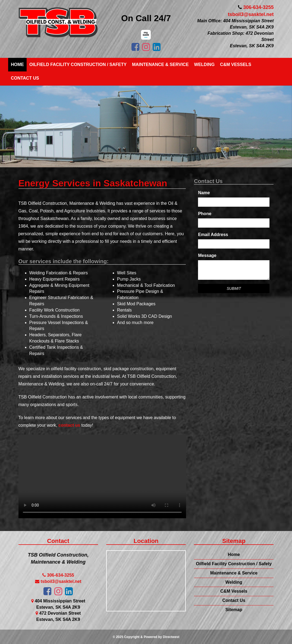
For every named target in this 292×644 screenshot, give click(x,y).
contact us (69, 425)
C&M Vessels (236, 65)
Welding (205, 65)
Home (17, 65)
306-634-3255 (258, 7)
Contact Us (25, 78)
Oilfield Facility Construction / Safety (78, 65)
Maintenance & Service (160, 65)
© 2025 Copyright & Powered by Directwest (146, 637)
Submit (234, 288)
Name (204, 193)
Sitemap (234, 610)
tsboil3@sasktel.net (251, 14)
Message (207, 255)
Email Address (213, 235)
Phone (205, 214)
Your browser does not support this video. (102, 476)
